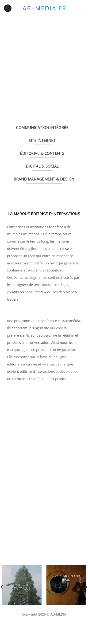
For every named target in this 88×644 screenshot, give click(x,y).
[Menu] (8, 8)
